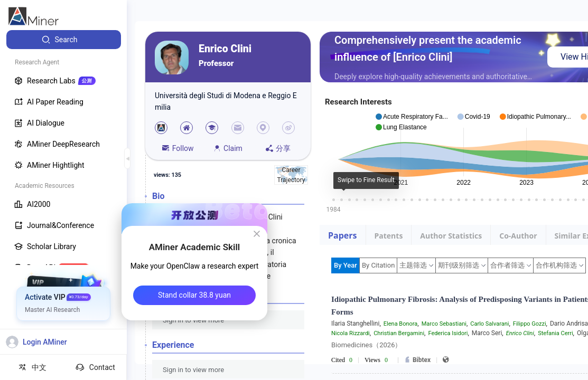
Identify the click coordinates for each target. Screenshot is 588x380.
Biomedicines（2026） (366, 345)
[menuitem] (64, 40)
